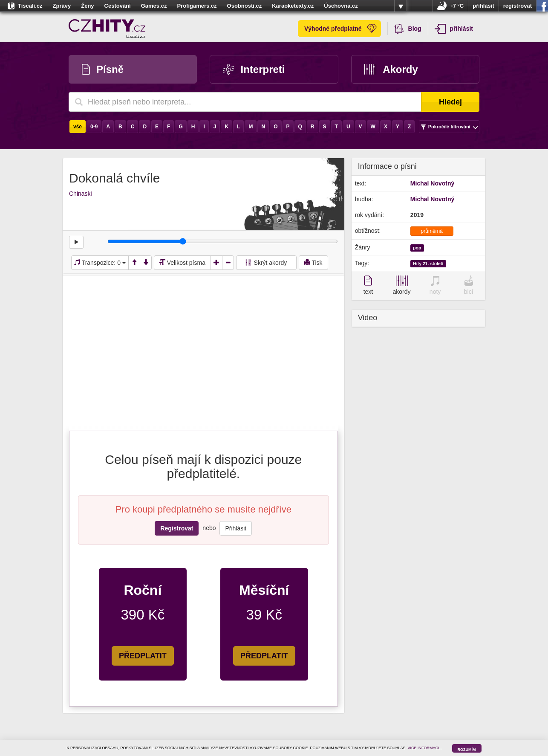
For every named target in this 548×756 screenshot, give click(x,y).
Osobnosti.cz (245, 6)
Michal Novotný (432, 183)
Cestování (118, 6)
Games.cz (154, 6)
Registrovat (177, 528)
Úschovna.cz (341, 6)
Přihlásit (236, 528)
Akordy (391, 69)
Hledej (450, 102)
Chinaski (81, 194)
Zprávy (62, 6)
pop (417, 248)
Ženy (87, 6)
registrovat (518, 6)
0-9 (94, 127)
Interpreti (254, 69)
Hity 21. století (428, 264)
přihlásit (483, 6)
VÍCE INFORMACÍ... (425, 748)
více (401, 6)
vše (78, 127)
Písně (103, 69)
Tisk (313, 263)
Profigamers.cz (197, 6)
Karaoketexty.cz (293, 6)
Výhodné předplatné (340, 29)
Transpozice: (100, 263)
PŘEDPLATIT (143, 656)
